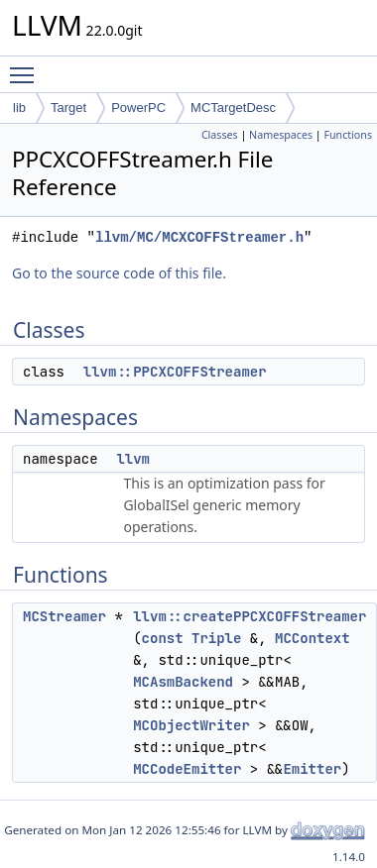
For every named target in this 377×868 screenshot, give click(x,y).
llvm (133, 459)
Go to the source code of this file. (119, 273)
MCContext (313, 638)
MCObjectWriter (191, 725)
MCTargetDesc (233, 108)
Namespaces (281, 135)
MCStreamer (64, 616)
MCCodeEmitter (187, 769)
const (163, 638)
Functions (348, 135)
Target (68, 108)
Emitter (312, 769)
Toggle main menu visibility (27, 66)
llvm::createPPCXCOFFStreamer (250, 616)
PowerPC (138, 108)
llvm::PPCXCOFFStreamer (175, 372)
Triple (216, 638)
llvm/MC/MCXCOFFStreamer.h (199, 237)
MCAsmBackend (183, 682)
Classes (220, 135)
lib (19, 108)
